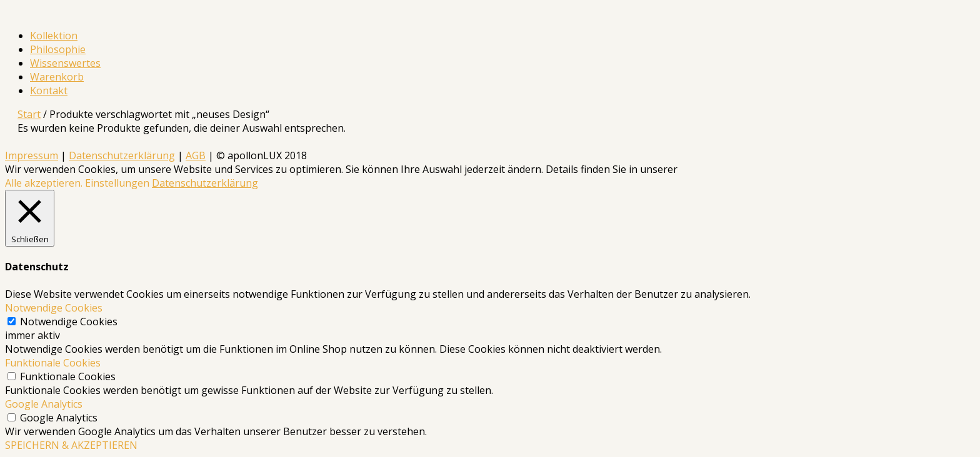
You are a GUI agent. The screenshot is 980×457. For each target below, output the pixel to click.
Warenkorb (57, 77)
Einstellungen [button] (117, 183)
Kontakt (49, 91)
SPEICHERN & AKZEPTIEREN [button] (71, 445)
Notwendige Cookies (69, 322)
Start (29, 114)
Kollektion (54, 36)
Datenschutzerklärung (122, 155)
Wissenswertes (65, 63)
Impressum (32, 155)
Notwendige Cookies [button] (54, 308)
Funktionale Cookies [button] (53, 363)
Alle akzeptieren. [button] (44, 183)
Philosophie (58, 49)
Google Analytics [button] (44, 404)
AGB (196, 155)
